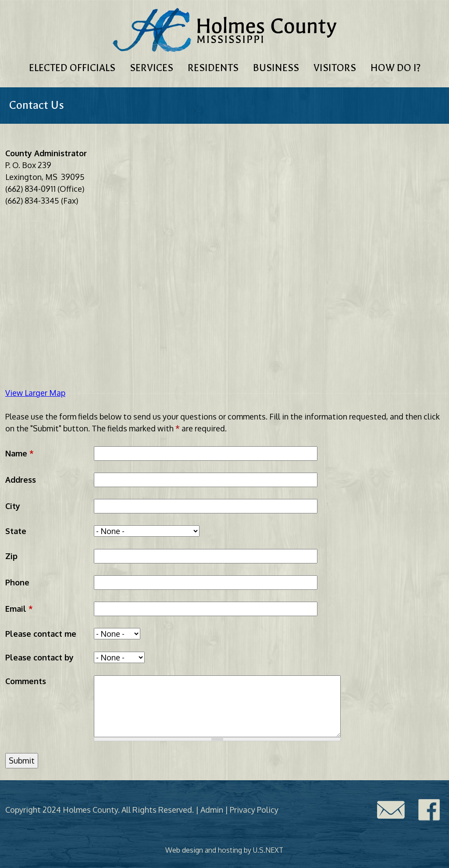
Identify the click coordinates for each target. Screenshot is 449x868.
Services (151, 68)
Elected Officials (72, 68)
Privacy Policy (254, 810)
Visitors (335, 68)
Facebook (429, 810)
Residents (213, 68)
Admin (212, 810)
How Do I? (396, 68)
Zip (11, 556)
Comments (26, 681)
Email (19, 609)
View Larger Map (35, 393)
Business (276, 68)
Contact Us (391, 810)
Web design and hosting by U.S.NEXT (224, 850)
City (13, 506)
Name (20, 453)
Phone (17, 582)
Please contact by (39, 657)
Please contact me (41, 634)
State (16, 531)
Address (21, 480)
